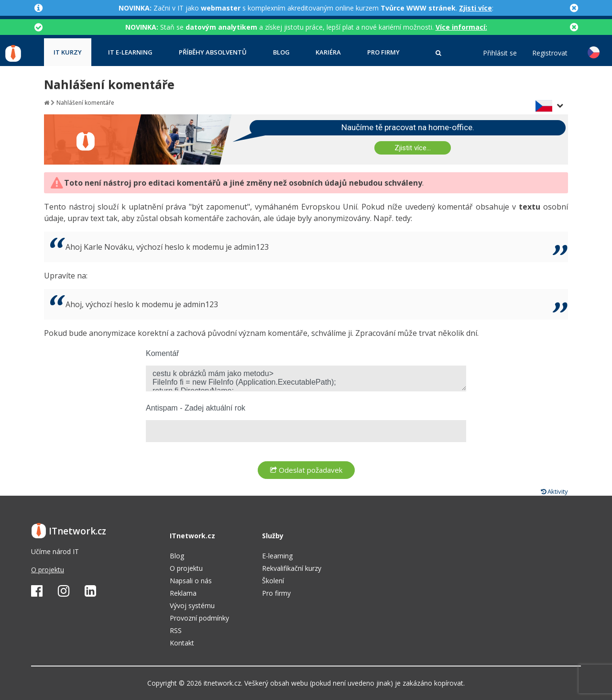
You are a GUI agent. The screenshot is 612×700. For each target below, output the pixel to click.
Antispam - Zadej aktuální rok (196, 408)
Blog (281, 52)
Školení (273, 581)
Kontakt (182, 643)
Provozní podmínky (199, 618)
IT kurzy (68, 52)
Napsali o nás (191, 581)
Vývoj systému (192, 606)
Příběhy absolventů (213, 52)
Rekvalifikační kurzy (292, 568)
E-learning (277, 556)
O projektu (48, 570)
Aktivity (554, 491)
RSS (176, 630)
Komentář (162, 353)
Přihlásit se (500, 53)
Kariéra (328, 52)
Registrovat (550, 53)
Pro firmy (383, 52)
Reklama (183, 593)
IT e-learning (130, 52)
